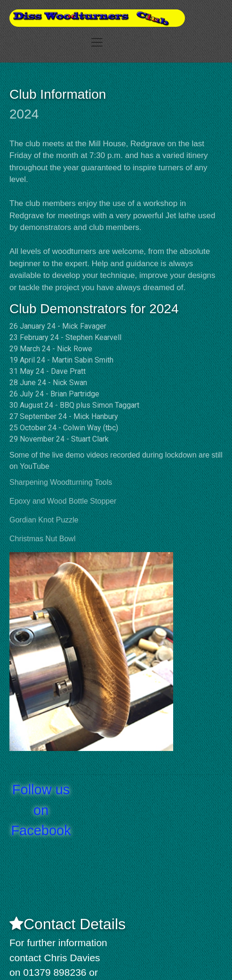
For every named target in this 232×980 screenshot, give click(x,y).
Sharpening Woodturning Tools (61, 482)
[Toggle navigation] (97, 42)
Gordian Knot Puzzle (44, 520)
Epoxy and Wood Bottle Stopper (63, 501)
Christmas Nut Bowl (42, 539)
